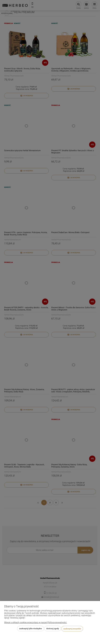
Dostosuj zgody (53, 629)
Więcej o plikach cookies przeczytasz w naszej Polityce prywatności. (36, 623)
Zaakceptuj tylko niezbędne (30, 629)
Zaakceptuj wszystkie (72, 629)
